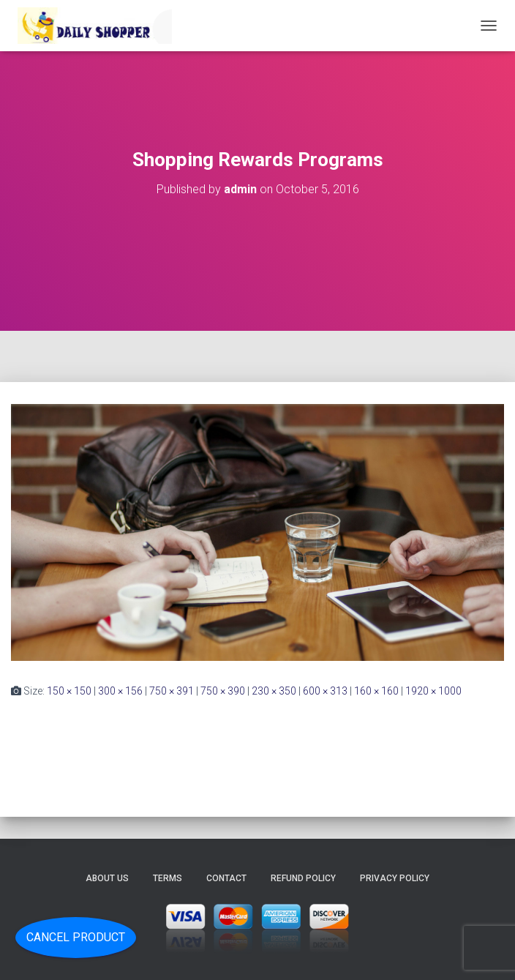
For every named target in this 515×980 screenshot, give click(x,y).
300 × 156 (120, 691)
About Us (107, 878)
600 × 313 (325, 691)
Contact (226, 878)
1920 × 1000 (433, 691)
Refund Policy (303, 878)
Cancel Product (76, 937)
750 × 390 (223, 691)
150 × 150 (69, 691)
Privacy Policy (395, 878)
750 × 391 (172, 691)
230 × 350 (274, 691)
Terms (168, 878)
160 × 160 (376, 691)
